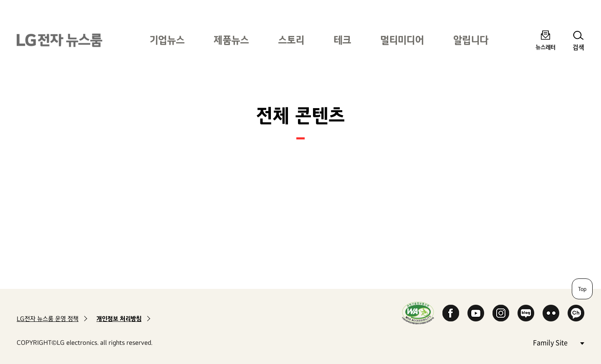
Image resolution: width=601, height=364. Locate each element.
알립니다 (471, 40)
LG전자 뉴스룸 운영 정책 (48, 319)
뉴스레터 (545, 47)
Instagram (501, 313)
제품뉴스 (231, 40)
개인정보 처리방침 (119, 319)
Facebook (451, 313)
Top (582, 289)
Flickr (551, 313)
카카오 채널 (576, 313)
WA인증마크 (418, 313)
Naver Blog (526, 313)
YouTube (476, 313)
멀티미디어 (402, 40)
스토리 (291, 40)
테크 (342, 40)
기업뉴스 (167, 40)
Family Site (558, 342)
